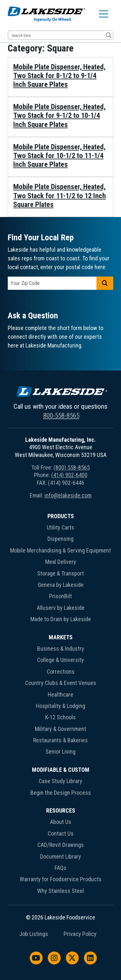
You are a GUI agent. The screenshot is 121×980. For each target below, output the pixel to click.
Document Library (60, 856)
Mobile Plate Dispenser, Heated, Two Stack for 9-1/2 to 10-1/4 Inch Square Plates (59, 115)
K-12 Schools (60, 717)
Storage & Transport (60, 573)
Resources (61, 810)
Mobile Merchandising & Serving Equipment (60, 550)
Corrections (61, 672)
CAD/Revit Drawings (61, 845)
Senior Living (60, 752)
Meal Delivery (61, 562)
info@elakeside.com (68, 495)
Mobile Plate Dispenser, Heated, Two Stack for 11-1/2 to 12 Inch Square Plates (60, 195)
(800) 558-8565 (72, 467)
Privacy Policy (80, 934)
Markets (61, 637)
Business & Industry (61, 649)
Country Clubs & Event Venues (61, 683)
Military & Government (60, 729)
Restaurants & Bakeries (60, 740)
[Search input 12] (56, 35)
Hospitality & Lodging (60, 706)
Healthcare (60, 695)
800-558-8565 (61, 416)
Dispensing (60, 539)
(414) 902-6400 (69, 475)
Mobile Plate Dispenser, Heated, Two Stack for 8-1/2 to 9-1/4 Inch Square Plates (59, 76)
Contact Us (61, 833)
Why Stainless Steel (60, 891)
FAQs (60, 868)
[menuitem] (60, 569)
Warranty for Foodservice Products (61, 879)
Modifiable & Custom (61, 770)
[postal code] (52, 283)
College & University (60, 660)
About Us (61, 822)
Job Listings (34, 934)
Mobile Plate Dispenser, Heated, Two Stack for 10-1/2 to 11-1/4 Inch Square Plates (59, 156)
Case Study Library (60, 781)
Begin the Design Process (61, 793)
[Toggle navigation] (104, 14)
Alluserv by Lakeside (61, 608)
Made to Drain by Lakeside (61, 619)
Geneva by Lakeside (61, 585)
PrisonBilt (60, 596)
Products (61, 516)
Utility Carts (60, 527)
